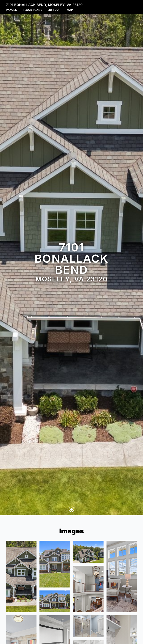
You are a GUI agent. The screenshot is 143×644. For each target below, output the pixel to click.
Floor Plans (33, 10)
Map (70, 10)
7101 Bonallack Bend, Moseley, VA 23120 (44, 5)
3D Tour (54, 10)
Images (11, 10)
